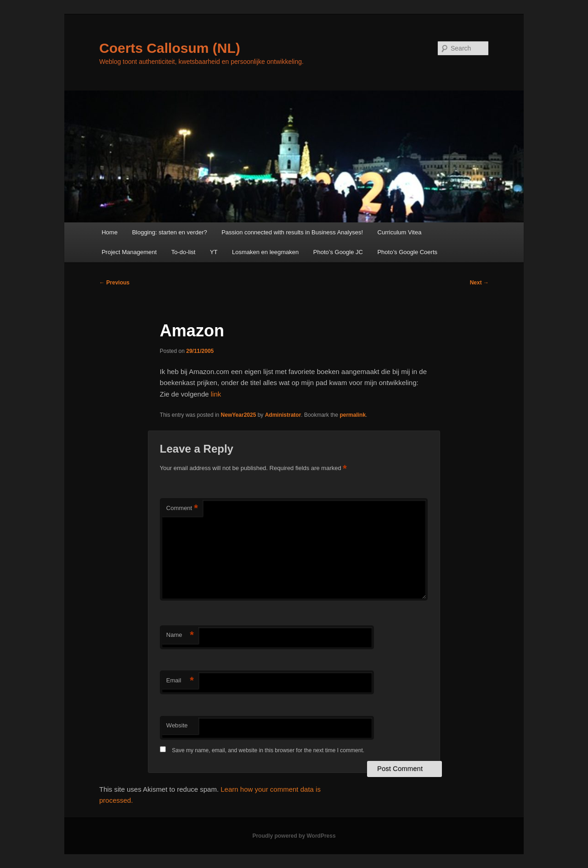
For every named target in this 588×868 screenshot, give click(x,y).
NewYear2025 (239, 415)
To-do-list (184, 252)
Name (180, 635)
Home (110, 232)
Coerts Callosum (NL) (170, 48)
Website (177, 725)
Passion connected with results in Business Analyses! (292, 232)
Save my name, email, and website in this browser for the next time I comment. (268, 750)
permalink (353, 415)
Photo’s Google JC (338, 252)
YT (214, 252)
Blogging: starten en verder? (169, 232)
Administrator (283, 415)
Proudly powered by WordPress (294, 836)
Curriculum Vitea (400, 232)
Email (180, 681)
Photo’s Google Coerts (407, 252)
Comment (182, 508)
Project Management (129, 252)
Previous (114, 283)
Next (479, 283)
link (215, 394)
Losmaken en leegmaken (265, 252)
